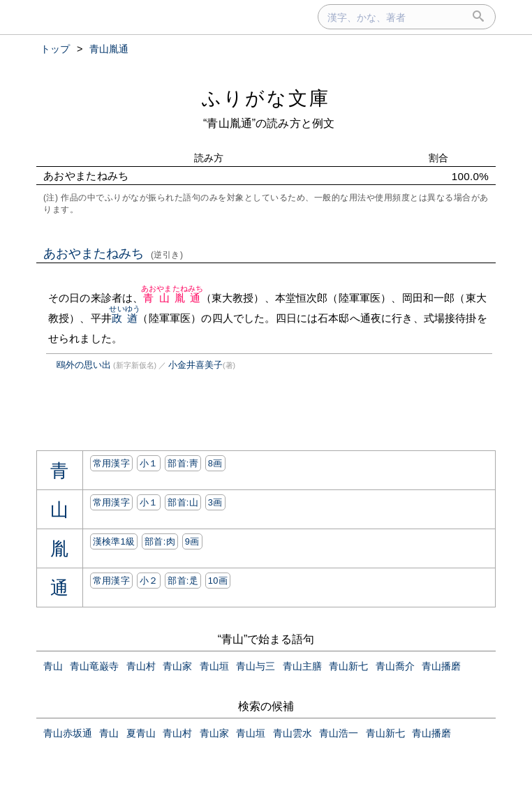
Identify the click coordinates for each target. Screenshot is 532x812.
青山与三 (256, 666)
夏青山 (141, 733)
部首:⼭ (183, 502)
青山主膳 (302, 666)
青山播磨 (441, 666)
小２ (149, 581)
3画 (215, 502)
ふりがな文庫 (266, 98)
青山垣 (214, 666)
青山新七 (348, 666)
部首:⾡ (183, 581)
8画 (215, 463)
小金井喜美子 (195, 365)
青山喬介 (395, 666)
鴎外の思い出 (84, 365)
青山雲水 (293, 733)
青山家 (177, 666)
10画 (218, 581)
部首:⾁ (160, 541)
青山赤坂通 (68, 733)
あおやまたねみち (113, 253)
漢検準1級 (114, 541)
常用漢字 (111, 463)
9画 (192, 541)
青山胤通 (172, 298)
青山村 (141, 666)
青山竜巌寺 (94, 666)
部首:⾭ (183, 463)
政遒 (125, 318)
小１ (149, 463)
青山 (53, 666)
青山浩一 (339, 733)
